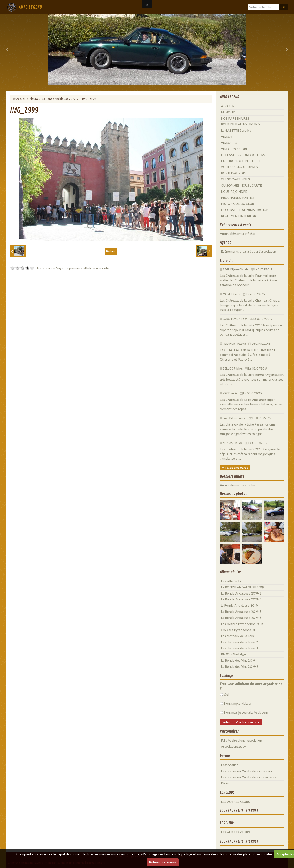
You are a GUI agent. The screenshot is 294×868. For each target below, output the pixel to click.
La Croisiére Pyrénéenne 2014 (242, 624)
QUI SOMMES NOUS (236, 179)
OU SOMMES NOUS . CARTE (241, 185)
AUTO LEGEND (30, 7)
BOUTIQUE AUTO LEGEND (240, 124)
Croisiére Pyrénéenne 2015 (240, 630)
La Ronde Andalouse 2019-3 (241, 599)
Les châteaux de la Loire (238, 636)
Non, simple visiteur (236, 704)
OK (283, 7)
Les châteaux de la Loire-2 (239, 642)
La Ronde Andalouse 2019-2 (241, 593)
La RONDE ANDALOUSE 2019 (242, 587)
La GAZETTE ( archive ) (237, 130)
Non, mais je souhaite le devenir (244, 713)
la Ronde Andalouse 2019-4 (241, 605)
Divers (225, 783)
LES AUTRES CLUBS (235, 802)
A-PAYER (228, 106)
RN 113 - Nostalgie (233, 654)
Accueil (21, 99)
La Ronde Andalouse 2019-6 (241, 618)
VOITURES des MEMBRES (239, 167)
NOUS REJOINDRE (234, 192)
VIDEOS (227, 137)
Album (34, 99)
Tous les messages (235, 468)
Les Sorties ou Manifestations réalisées (248, 777)
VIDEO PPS (229, 143)
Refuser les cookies (163, 862)
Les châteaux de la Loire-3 (239, 648)
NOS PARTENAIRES (235, 118)
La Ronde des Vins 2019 (238, 660)
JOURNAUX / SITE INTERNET (239, 811)
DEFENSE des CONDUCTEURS (243, 155)
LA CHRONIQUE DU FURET (241, 161)
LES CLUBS (227, 793)
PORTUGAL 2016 (233, 173)
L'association (230, 765)
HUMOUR (228, 112)
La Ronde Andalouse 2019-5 (60, 99)
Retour (111, 251)
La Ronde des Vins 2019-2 (240, 667)
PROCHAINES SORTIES (238, 198)
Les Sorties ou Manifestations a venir (247, 771)
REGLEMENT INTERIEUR (238, 216)
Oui (224, 695)
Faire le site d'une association (241, 741)
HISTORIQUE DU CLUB (237, 204)
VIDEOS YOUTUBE (234, 149)
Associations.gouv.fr (235, 746)
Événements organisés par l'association (248, 251)
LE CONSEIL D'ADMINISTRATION (245, 210)
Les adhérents (231, 581)
